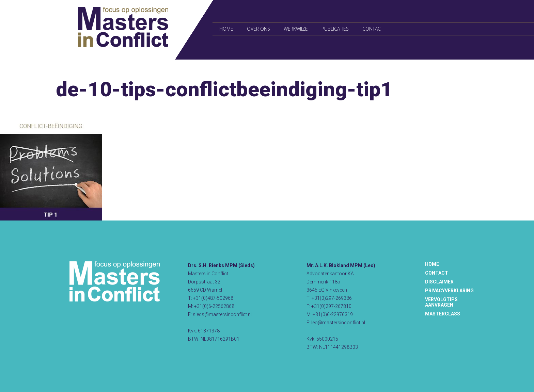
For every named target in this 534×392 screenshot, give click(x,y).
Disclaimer (439, 282)
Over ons (258, 29)
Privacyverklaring (449, 291)
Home (226, 29)
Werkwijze (296, 29)
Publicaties (335, 29)
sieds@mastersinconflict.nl (222, 314)
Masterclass (443, 314)
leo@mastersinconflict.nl (338, 323)
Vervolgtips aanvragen (441, 302)
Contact (373, 29)
